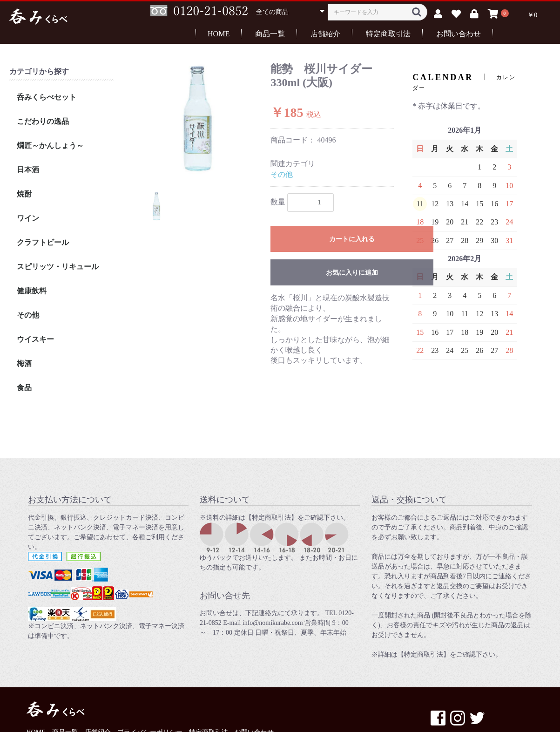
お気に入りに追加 (352, 273)
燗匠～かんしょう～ (50, 146)
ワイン (28, 218)
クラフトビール (43, 242)
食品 (24, 388)
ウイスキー (35, 339)
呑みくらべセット (47, 97)
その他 (28, 315)
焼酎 (24, 194)
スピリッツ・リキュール (58, 267)
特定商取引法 (388, 34)
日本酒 (28, 170)
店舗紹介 (325, 34)
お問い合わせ (459, 34)
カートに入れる (352, 239)
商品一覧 (270, 34)
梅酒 (24, 363)
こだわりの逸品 (43, 121)
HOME (219, 34)
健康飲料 (32, 291)
